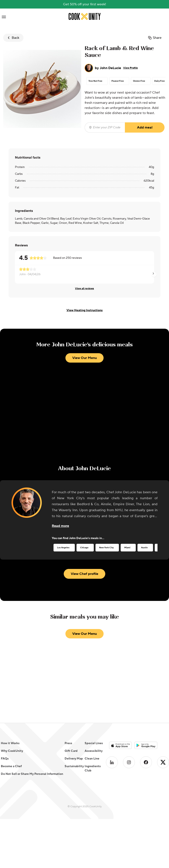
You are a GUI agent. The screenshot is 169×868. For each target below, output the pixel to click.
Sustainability (74, 766)
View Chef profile (84, 574)
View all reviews (84, 289)
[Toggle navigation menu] (4, 17)
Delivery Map (74, 759)
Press (68, 743)
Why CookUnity (12, 751)
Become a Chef (11, 766)
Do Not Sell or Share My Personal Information (32, 774)
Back (13, 38)
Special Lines (94, 743)
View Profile (131, 68)
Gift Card (71, 751)
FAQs (5, 759)
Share (155, 38)
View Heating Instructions (85, 310)
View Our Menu (84, 358)
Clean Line (92, 759)
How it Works (10, 743)
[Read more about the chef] (60, 526)
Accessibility (94, 751)
